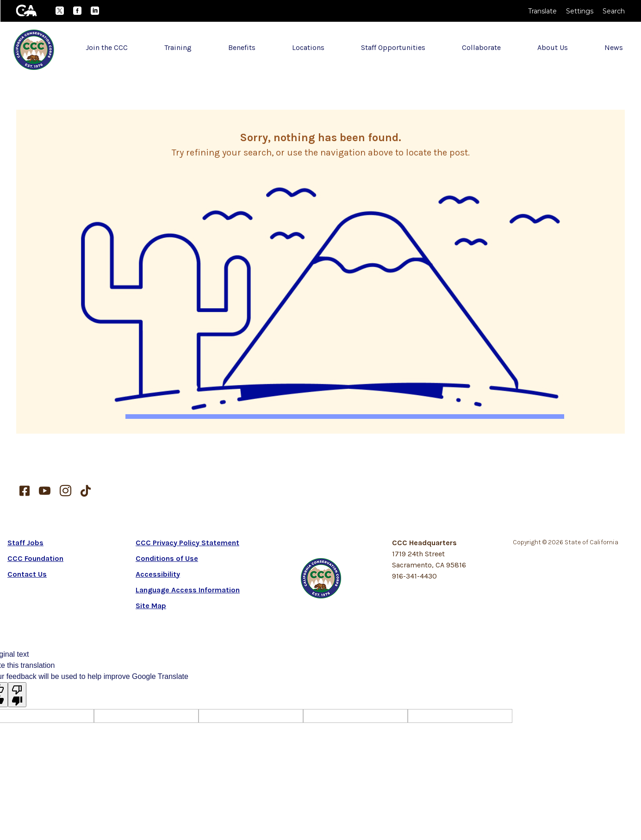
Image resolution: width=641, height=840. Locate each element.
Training (178, 47)
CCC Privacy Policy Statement (187, 543)
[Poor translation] (17, 695)
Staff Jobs (25, 543)
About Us (553, 47)
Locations (308, 47)
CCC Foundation (35, 558)
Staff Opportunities (393, 47)
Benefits (242, 47)
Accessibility (158, 574)
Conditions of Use (167, 558)
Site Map (151, 606)
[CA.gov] (27, 10)
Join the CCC (107, 47)
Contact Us (27, 574)
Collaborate (481, 47)
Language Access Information (188, 590)
